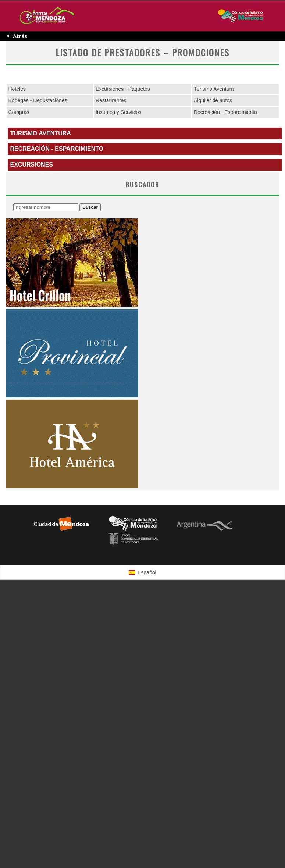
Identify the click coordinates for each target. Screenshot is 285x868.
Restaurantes (111, 100)
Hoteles (17, 89)
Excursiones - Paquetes (123, 89)
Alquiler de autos (213, 100)
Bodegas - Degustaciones (38, 100)
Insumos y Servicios (118, 112)
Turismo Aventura (214, 89)
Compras (19, 112)
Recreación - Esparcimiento (225, 112)
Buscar (90, 207)
